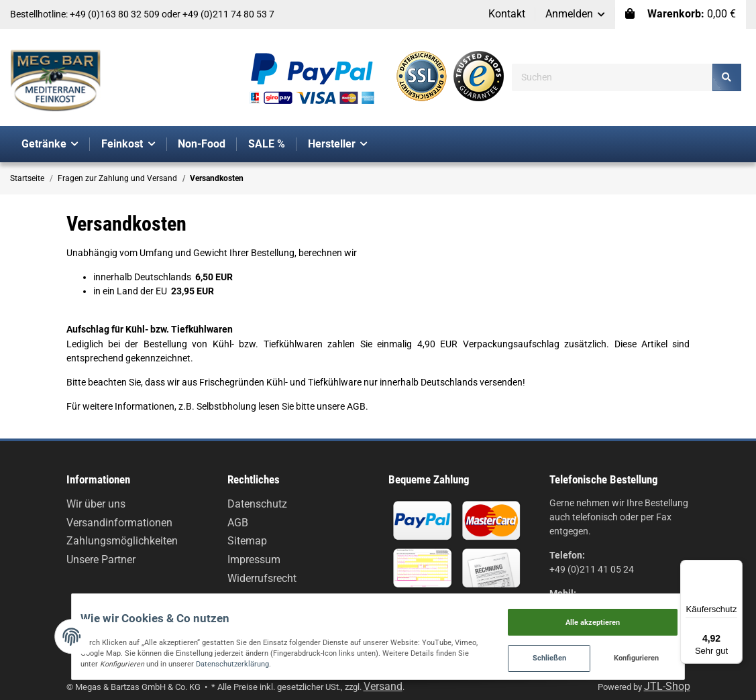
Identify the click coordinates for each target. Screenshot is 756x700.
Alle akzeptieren (643, 611)
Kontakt (507, 14)
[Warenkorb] (681, 14)
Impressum (254, 560)
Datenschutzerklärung (104, 659)
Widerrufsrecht (262, 578)
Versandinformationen (119, 523)
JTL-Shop (667, 686)
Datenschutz (257, 504)
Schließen (599, 653)
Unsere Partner (101, 560)
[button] (576, 14)
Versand (383, 686)
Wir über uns (96, 504)
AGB (238, 523)
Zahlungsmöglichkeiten (122, 541)
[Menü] (735, 568)
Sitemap (247, 541)
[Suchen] (612, 77)
